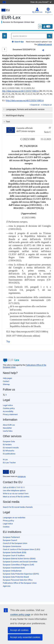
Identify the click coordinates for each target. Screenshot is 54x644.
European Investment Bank (14, 568)
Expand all (35, 105)
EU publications (9, 454)
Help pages (7, 378)
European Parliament (11, 537)
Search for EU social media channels (18, 507)
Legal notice (8, 405)
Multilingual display (14, 115)
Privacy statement (10, 414)
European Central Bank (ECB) (15, 552)
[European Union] (9, 472)
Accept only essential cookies (25, 637)
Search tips (18, 42)
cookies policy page (20, 615)
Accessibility (8, 411)
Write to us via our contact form (16, 494)
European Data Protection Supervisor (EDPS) (21, 574)
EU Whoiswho (8, 451)
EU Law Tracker (9, 463)
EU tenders (7, 445)
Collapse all (46, 105)
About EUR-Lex (9, 425)
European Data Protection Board (16, 577)
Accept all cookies (19, 630)
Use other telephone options (14, 490)
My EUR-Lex (37, 10)
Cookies (6, 527)
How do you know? (41, 2)
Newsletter (7, 428)
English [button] (48, 10)
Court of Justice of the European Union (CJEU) (22, 549)
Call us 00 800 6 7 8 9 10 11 (14, 487)
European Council (10, 540)
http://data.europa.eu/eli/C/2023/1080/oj (20, 91)
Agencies (7, 586)
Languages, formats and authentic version (24, 109)
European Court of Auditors (14, 556)
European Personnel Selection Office (18, 580)
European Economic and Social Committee (20, 562)
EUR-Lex (11, 17)
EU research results (11, 448)
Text (6, 122)
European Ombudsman (12, 571)
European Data (9, 441)
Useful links (8, 431)
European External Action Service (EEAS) (19, 559)
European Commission (12, 546)
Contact (6, 381)
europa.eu (22, 476)
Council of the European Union (15, 543)
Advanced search (45, 44)
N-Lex (5, 460)
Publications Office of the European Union (20, 583)
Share (45, 51)
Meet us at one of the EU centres (16, 497)
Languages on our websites (14, 518)
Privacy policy (8, 521)
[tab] (27, 109)
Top (8, 341)
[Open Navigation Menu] (5, 36)
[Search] (49, 36)
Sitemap (6, 384)
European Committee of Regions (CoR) (19, 565)
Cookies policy (9, 408)
